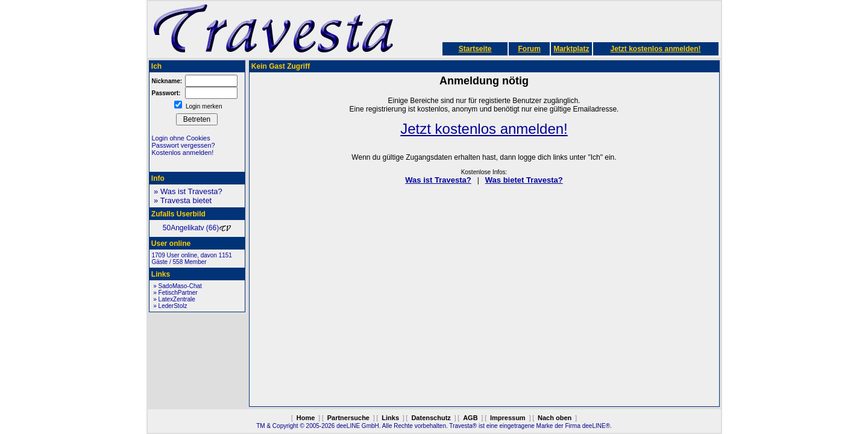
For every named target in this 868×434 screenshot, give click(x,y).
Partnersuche (348, 418)
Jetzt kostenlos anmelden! (655, 49)
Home (306, 418)
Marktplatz (571, 49)
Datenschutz (431, 418)
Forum (529, 49)
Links (390, 418)
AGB (470, 418)
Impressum (508, 418)
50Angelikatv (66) (197, 228)
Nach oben (555, 418)
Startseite (475, 49)
